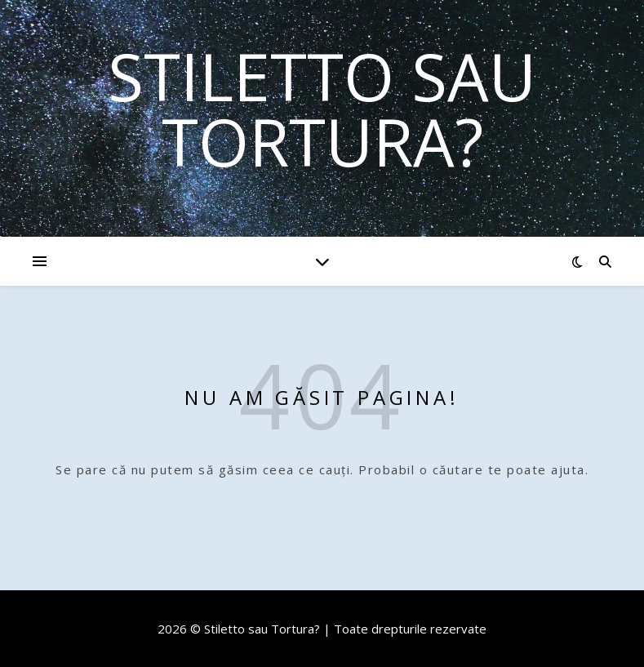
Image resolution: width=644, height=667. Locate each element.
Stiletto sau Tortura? (322, 109)
